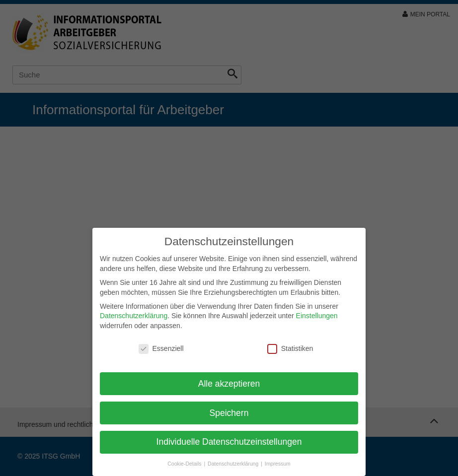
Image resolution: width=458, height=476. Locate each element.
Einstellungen (317, 316)
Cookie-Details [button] (185, 464)
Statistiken (290, 349)
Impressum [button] (278, 464)
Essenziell (161, 349)
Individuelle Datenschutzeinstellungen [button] (229, 442)
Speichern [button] (229, 413)
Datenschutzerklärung (134, 316)
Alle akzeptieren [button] (229, 384)
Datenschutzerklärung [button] (234, 464)
